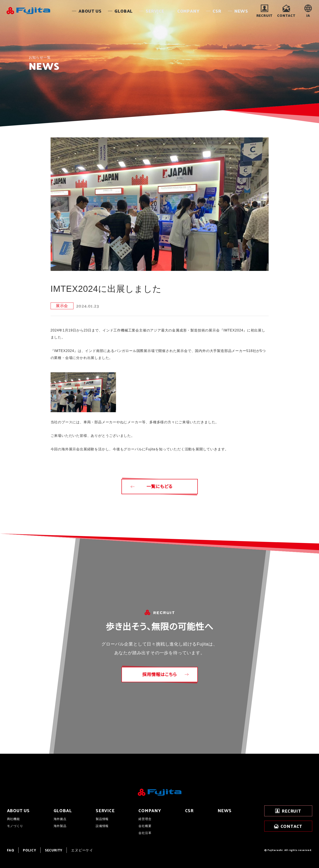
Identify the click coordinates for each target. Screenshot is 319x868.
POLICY (30, 850)
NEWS (225, 810)
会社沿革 (145, 833)
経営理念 (145, 819)
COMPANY (150, 810)
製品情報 (102, 819)
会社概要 (145, 826)
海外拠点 (60, 819)
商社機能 (13, 819)
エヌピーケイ (82, 850)
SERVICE (105, 810)
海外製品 (60, 826)
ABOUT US (18, 810)
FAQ (11, 850)
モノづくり (15, 826)
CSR (189, 810)
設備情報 (102, 826)
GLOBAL (63, 810)
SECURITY (54, 850)
